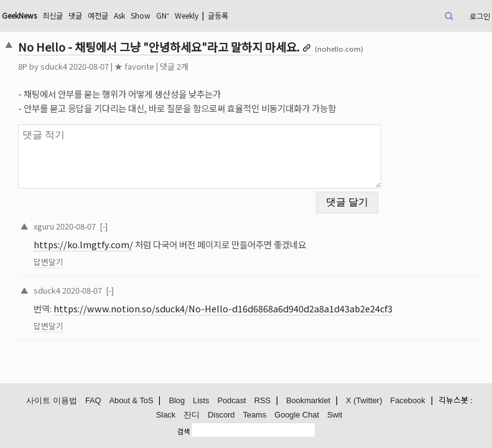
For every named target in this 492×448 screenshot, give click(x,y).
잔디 (192, 415)
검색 (183, 431)
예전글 (98, 15)
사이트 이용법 (52, 400)
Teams (254, 415)
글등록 (218, 15)
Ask (119, 15)
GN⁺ (163, 15)
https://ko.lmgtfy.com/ (83, 244)
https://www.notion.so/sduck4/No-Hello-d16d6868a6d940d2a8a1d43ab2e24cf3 (223, 308)
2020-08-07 (76, 226)
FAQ (93, 400)
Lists (201, 400)
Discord (221, 415)
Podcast (231, 400)
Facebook (407, 400)
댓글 (75, 15)
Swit (335, 415)
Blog (177, 400)
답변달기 (49, 262)
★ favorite (134, 66)
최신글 (53, 15)
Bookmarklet (308, 400)
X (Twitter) (364, 400)
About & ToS (132, 400)
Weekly (187, 15)
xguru (44, 226)
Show (141, 15)
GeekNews (19, 15)
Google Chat (297, 415)
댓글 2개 (174, 66)
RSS (262, 400)
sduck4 (54, 66)
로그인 (480, 16)
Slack (166, 415)
